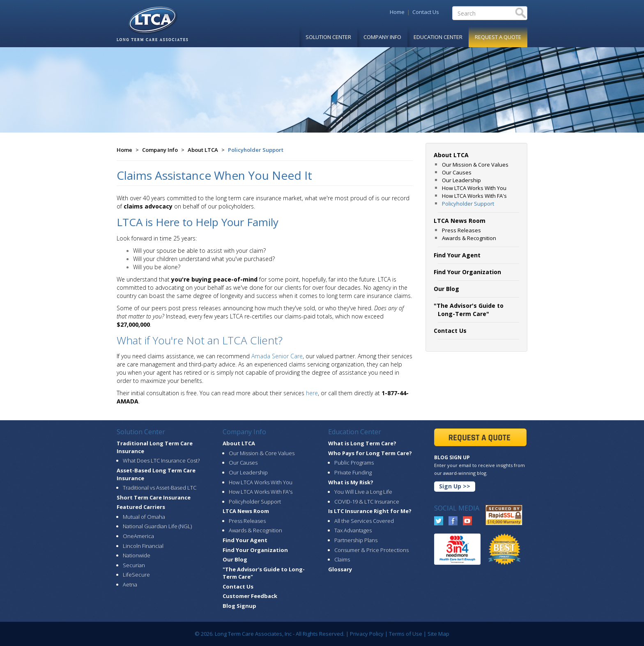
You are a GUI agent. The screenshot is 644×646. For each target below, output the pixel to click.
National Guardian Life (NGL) (157, 526)
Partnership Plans (356, 540)
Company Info (382, 37)
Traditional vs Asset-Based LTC (160, 488)
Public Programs (354, 463)
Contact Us (426, 12)
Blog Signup (239, 606)
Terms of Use (406, 634)
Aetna (130, 584)
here (312, 393)
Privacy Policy (367, 634)
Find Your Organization (255, 550)
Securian (134, 565)
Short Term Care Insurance (154, 497)
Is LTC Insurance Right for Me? (370, 511)
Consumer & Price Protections (371, 550)
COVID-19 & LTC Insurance (367, 502)
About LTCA (203, 150)
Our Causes (457, 172)
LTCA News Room (246, 511)
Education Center (438, 37)
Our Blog (235, 559)
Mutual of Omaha (144, 517)
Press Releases (461, 230)
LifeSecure (136, 575)
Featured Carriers (141, 507)
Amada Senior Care (277, 356)
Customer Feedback (250, 596)
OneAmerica (138, 536)
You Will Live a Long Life (363, 492)
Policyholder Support (256, 150)
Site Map (438, 634)
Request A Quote (498, 37)
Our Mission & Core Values (475, 165)
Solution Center (328, 37)
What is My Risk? (351, 482)
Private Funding (353, 472)
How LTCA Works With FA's (474, 196)
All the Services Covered (364, 521)
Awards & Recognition (469, 238)
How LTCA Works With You (474, 188)
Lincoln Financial (143, 546)
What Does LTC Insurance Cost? (161, 460)
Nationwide (137, 555)
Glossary (340, 569)
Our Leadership (461, 180)
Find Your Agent (245, 540)
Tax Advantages (353, 530)
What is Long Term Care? (362, 443)
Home (397, 12)
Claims (342, 559)
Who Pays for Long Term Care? (370, 453)
